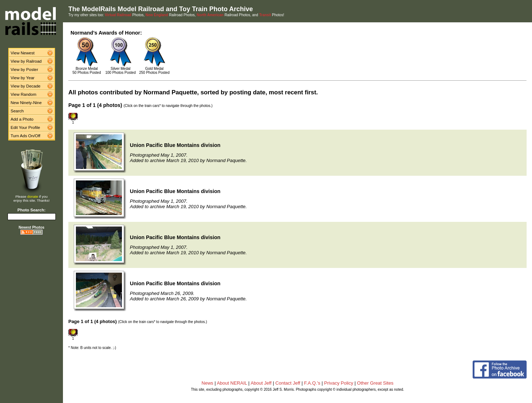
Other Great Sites (375, 383)
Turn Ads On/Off (26, 136)
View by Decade (26, 86)
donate (33, 196)
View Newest (23, 53)
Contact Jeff (288, 383)
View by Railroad (26, 61)
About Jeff (261, 383)
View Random (24, 94)
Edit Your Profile (26, 127)
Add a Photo (22, 119)
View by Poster (25, 70)
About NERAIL (232, 383)
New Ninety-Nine (26, 103)
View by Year (23, 78)
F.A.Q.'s (312, 383)
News (207, 383)
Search (17, 111)
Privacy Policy (339, 383)
